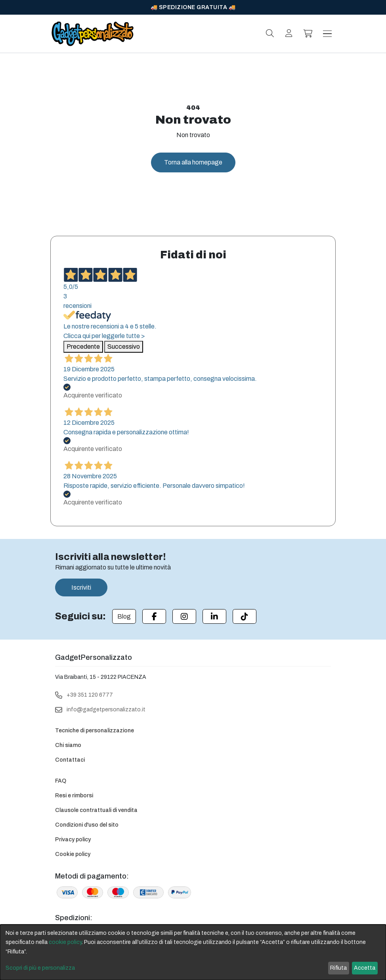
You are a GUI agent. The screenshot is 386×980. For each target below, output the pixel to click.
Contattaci (70, 760)
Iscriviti (81, 587)
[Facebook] (154, 616)
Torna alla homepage (193, 162)
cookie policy (65, 942)
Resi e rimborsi (74, 796)
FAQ (61, 781)
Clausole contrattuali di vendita (96, 810)
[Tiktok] (245, 616)
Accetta (365, 968)
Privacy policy (73, 840)
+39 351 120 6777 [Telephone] (90, 695)
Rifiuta (338, 968)
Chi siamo (68, 745)
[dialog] (193, 952)
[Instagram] (184, 616)
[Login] (289, 33)
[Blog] (124, 616)
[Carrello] (308, 34)
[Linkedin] (214, 616)
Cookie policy (73, 854)
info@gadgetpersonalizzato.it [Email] (106, 710)
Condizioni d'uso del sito (87, 825)
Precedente (83, 347)
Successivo (124, 347)
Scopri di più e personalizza (40, 968)
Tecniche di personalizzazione (95, 731)
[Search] (270, 33)
